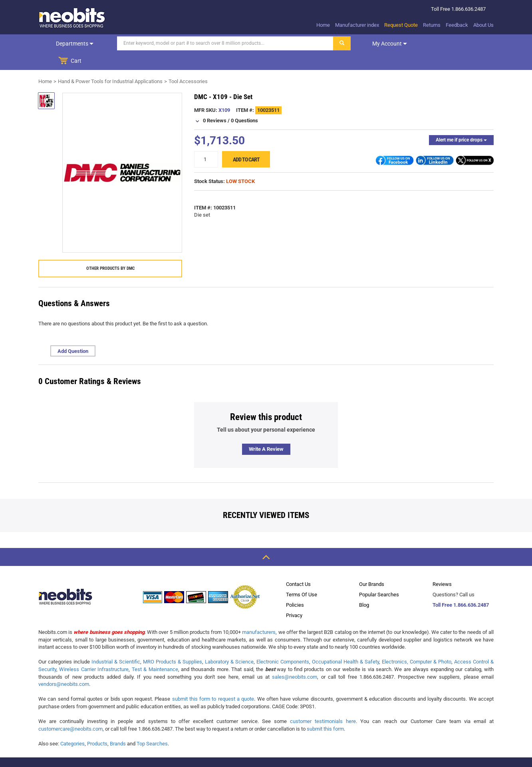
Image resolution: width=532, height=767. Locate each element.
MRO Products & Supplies (173, 644)
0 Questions (244, 103)
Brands (118, 726)
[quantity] (206, 142)
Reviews (442, 567)
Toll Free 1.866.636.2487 (461, 587)
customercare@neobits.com (70, 711)
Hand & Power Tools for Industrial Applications (110, 64)
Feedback (457, 25)
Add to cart (246, 142)
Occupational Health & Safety (345, 644)
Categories (72, 726)
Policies (295, 587)
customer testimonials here (323, 704)
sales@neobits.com (295, 659)
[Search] (218, 43)
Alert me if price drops (461, 122)
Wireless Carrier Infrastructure (94, 652)
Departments (71, 44)
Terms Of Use (302, 577)
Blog (364, 587)
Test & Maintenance (155, 652)
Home (323, 25)
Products (97, 726)
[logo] (72, 18)
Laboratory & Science (229, 644)
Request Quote (401, 25)
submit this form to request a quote (213, 681)
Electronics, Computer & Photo (417, 644)
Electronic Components (283, 644)
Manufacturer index (357, 25)
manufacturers (259, 615)
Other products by (110, 251)
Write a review (266, 431)
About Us (483, 25)
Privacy (294, 598)
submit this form (325, 711)
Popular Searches (379, 577)
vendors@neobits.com (64, 666)
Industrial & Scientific (116, 644)
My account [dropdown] (383, 44)
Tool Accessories (188, 64)
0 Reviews (215, 103)
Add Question (73, 334)
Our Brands (372, 567)
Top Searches (152, 726)
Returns (432, 25)
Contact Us (298, 567)
